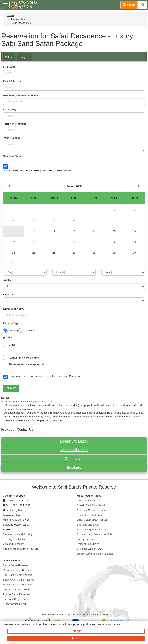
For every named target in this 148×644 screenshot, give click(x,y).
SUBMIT (11, 388)
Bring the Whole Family (90, 549)
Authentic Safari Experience (93, 510)
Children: (9, 294)
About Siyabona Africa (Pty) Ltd (21, 549)
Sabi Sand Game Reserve (18, 575)
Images (24, 57)
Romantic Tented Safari (90, 515)
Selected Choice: (13, 156)
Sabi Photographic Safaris (92, 529)
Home (11, 15)
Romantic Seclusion (88, 544)
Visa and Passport (13, 544)
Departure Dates (74, 441)
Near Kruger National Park (18, 589)
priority (8, 337)
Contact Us (74, 459)
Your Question (12, 138)
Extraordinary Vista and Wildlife (95, 534)
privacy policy (82, 624)
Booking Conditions (14, 539)
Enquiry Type (11, 323)
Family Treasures (87, 539)
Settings (76, 631)
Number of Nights (14, 309)
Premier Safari (19, 19)
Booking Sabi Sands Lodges (93, 615)
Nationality (10, 109)
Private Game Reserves (16, 594)
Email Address (12, 81)
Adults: (8, 280)
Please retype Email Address (21, 95)
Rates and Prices (74, 450)
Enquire (130, 5)
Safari (9, 57)
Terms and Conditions (69, 376)
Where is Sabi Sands (89, 500)
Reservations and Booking (18, 534)
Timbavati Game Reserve (17, 585)
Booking (74, 467)
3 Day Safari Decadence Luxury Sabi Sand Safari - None (37, 170)
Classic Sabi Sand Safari (91, 505)
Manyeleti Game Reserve (17, 570)
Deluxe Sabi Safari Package (93, 520)
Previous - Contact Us (17, 430)
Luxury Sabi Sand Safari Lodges (95, 554)
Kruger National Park (15, 604)
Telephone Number (15, 124)
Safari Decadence (21, 23)
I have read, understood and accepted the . (42, 376)
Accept (76, 638)
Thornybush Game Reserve (18, 580)
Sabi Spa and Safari (88, 525)
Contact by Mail (14, 510)
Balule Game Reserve (15, 565)
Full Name (9, 67)
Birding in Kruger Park (15, 599)
